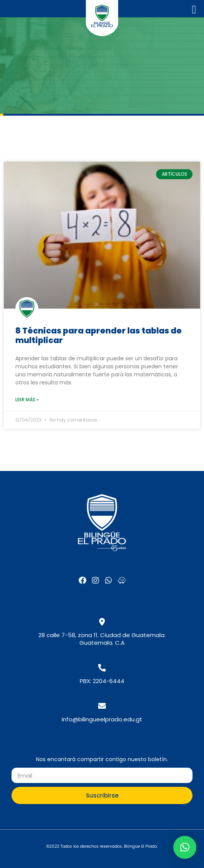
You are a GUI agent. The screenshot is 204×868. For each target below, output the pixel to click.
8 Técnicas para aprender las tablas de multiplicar (99, 335)
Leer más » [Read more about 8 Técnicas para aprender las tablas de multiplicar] (27, 400)
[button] (185, 847)
